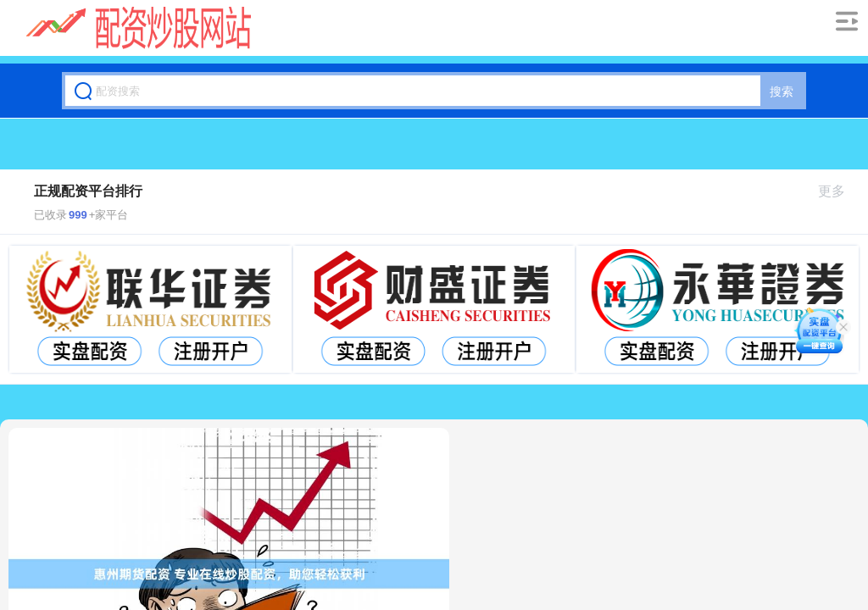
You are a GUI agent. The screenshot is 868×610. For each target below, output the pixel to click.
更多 (839, 191)
